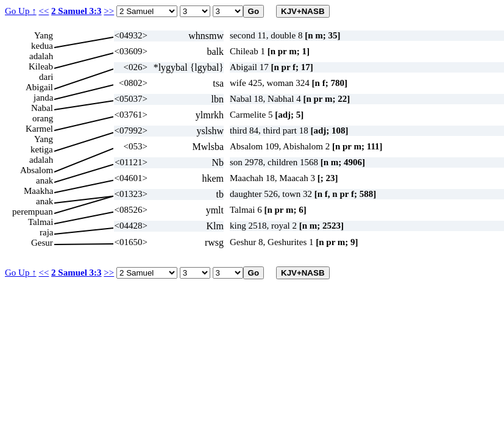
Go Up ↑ (21, 11)
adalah (41, 56)
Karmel (39, 129)
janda (43, 98)
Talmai (41, 222)
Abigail (39, 87)
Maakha (38, 191)
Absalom (37, 170)
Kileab (41, 66)
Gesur (42, 243)
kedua (42, 46)
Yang (44, 35)
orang (43, 118)
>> (109, 11)
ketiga (42, 149)
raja (46, 232)
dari (46, 77)
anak (44, 180)
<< (44, 11)
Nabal (42, 108)
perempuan (33, 212)
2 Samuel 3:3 (76, 11)
